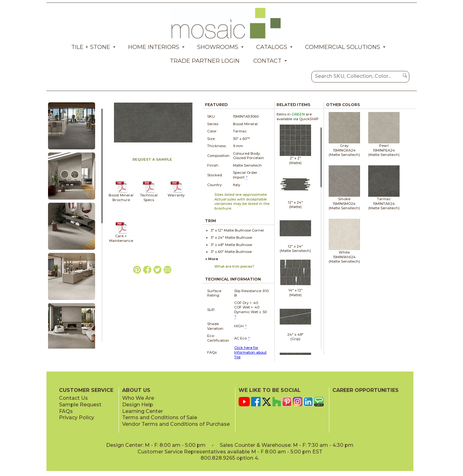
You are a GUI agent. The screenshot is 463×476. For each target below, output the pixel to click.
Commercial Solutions (343, 47)
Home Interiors (154, 47)
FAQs (66, 411)
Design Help (138, 405)
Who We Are (138, 398)
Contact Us (73, 398)
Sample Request (80, 405)
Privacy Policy (77, 417)
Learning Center (143, 411)
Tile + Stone (91, 47)
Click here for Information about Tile (250, 352)
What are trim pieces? (234, 266)
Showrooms (218, 47)
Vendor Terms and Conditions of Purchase (176, 424)
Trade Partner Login (205, 61)
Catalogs (272, 47)
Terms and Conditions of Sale (160, 417)
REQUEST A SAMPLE (152, 159)
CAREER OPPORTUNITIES (366, 390)
